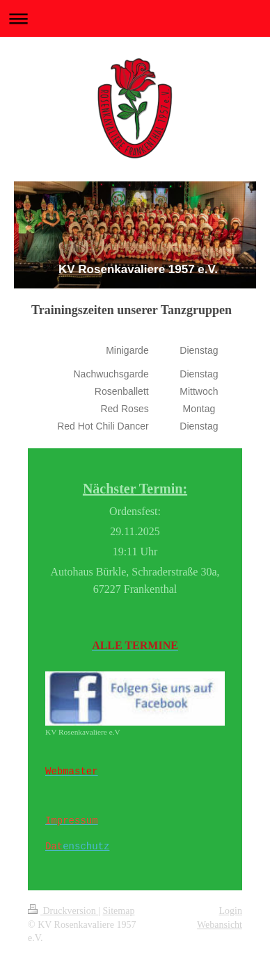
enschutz (86, 846)
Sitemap (119, 911)
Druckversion (63, 911)
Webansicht (220, 925)
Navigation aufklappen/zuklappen (135, 18)
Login (231, 911)
